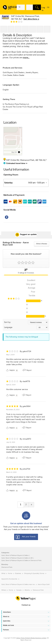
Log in (43, 9)
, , (25, 18)
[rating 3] (17, 22)
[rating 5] (12, 407)
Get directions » (31, 19)
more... (26, 58)
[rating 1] (12, 352)
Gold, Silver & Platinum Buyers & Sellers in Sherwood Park (21, 561)
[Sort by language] (42, 327)
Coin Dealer (8, 75)
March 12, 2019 (11, 472)
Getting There (9, 99)
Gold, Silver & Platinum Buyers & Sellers (15, 555)
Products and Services (13, 68)
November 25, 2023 (13, 410)
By (25, 352)
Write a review (42, 244)
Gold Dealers (19, 73)
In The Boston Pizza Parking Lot (16, 104)
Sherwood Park (7, 567)
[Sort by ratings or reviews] (38, 322)
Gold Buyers (8, 73)
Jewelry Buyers (32, 73)
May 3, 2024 (10, 355)
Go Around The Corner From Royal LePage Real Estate (23, 108)
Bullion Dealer (19, 75)
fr (48, 9)
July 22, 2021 (11, 442)
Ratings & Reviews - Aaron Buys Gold (16, 244)
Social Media (10, 210)
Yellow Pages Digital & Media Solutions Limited (31, 638)
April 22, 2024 (11, 385)
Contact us (26, 605)
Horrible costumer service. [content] (17, 390)
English (6, 90)
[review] (26, 361)
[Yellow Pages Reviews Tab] (26, 272)
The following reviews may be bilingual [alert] (22, 337)
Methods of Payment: (14, 195)
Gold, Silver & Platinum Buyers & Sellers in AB (17, 558)
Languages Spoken (11, 85)
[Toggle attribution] (19, 152)
